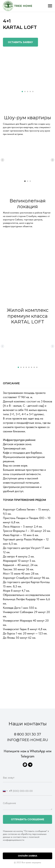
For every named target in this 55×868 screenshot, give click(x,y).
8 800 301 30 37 (28, 734)
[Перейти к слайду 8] (37, 367)
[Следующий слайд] (53, 160)
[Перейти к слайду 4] (30, 92)
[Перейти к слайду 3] (28, 92)
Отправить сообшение (28, 819)
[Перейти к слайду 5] (33, 92)
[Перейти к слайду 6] (32, 367)
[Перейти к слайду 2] (25, 92)
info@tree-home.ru (27, 740)
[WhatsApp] (25, 765)
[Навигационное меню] (50, 6)
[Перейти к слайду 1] (22, 92)
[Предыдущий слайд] (2, 160)
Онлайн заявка (28, 856)
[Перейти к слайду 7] (34, 367)
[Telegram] (30, 765)
